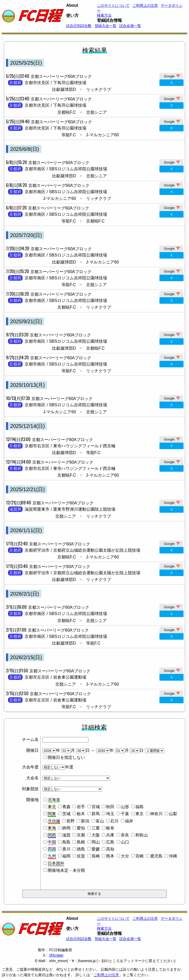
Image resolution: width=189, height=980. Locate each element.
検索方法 (104, 15)
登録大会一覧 (106, 26)
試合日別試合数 (79, 26)
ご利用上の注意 (145, 5)
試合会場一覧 (130, 26)
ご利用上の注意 (106, 975)
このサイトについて (113, 5)
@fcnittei (56, 955)
